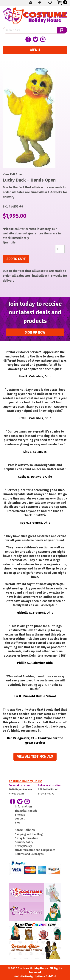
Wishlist (50, 2)
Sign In (41, 2)
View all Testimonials (35, 757)
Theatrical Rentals (26, 811)
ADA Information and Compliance (35, 850)
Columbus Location (50, 785)
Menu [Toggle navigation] (35, 50)
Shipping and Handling (29, 834)
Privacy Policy (23, 846)
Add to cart (16, 259)
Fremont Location (20, 785)
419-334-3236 (17, 794)
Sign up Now (35, 333)
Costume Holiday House (26, 781)
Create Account (31, 2)
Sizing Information (26, 838)
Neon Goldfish (47, 977)
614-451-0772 (46, 794)
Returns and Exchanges (29, 854)
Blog (18, 823)
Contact (20, 819)
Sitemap (20, 815)
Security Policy (24, 842)
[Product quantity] (60, 249)
